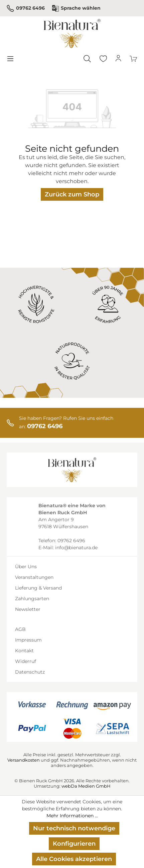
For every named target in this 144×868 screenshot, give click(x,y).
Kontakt (24, 651)
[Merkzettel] (103, 59)
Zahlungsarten (32, 599)
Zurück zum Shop (72, 194)
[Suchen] (87, 59)
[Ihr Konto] (119, 59)
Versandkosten (24, 760)
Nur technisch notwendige (74, 828)
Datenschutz (30, 672)
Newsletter (28, 609)
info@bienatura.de (76, 548)
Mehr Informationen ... (72, 816)
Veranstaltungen (34, 577)
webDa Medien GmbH (86, 786)
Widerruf (26, 661)
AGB (20, 629)
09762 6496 (26, 8)
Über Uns (26, 567)
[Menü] (10, 59)
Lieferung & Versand (38, 588)
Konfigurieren (74, 844)
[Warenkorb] (134, 59)
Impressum (28, 640)
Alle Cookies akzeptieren (74, 859)
